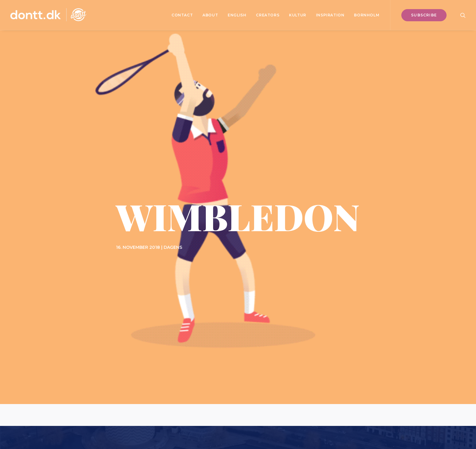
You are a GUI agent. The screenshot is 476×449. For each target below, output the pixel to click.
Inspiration (330, 15)
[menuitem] (182, 15)
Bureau (300, 412)
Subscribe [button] (238, 293)
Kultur (298, 15)
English (237, 15)
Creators (268, 15)
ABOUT (210, 15)
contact (182, 15)
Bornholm (367, 15)
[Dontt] (48, 15)
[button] (463, 15)
